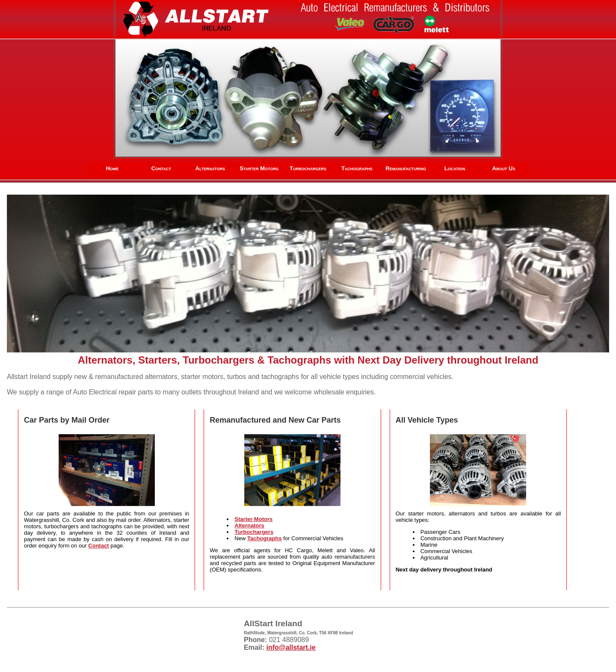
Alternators (210, 168)
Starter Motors (259, 168)
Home (112, 168)
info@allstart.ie (291, 647)
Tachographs (357, 168)
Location (455, 168)
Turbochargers (308, 168)
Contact (161, 168)
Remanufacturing (406, 168)
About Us (504, 168)
